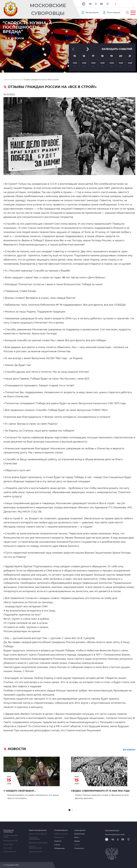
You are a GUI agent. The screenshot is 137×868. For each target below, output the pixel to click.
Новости (58, 841)
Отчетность (79, 848)
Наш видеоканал (112, 830)
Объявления (59, 848)
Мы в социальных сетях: (115, 834)
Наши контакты (10, 852)
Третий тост (59, 838)
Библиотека (79, 834)
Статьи (57, 845)
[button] (115, 4)
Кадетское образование (34, 838)
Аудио (77, 845)
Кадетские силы (35, 852)
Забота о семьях (61, 834)
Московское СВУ (11, 841)
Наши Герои (8, 844)
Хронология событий (38, 834)
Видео (77, 841)
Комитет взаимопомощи (35, 847)
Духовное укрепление (38, 843)
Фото (77, 838)
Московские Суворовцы (48, 9)
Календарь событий (117, 49)
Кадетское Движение (38, 830)
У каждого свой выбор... (20, 791)
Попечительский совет (10, 836)
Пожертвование (61, 830)
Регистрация (113, 12)
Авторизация (92, 12)
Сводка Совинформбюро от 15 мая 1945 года (100, 791)
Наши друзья (80, 830)
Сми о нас (7, 848)
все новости (129, 749)
